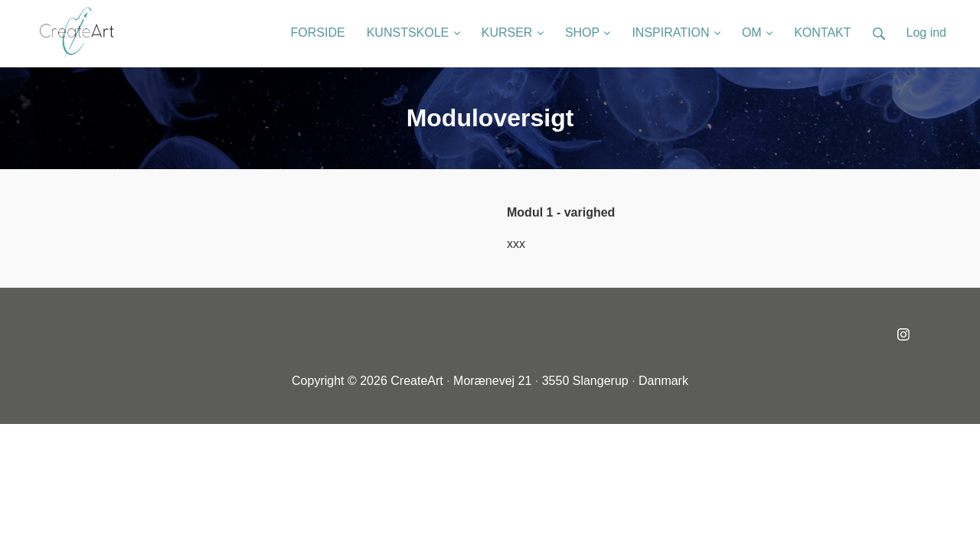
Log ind (927, 33)
